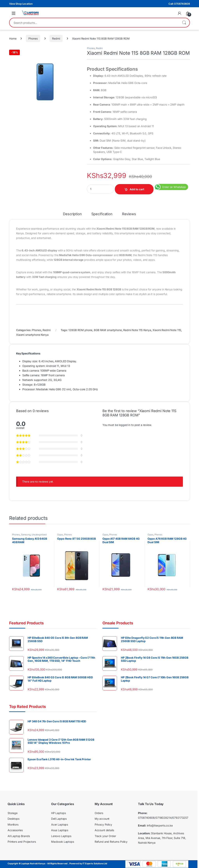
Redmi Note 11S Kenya (137, 330)
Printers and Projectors (22, 842)
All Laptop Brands (19, 836)
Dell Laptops (59, 819)
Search (184, 23)
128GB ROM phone (80, 330)
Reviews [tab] (129, 214)
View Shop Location (21, 4)
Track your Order (105, 836)
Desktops (14, 819)
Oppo (60, 535)
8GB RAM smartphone (108, 330)
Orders (99, 813)
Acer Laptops (60, 824)
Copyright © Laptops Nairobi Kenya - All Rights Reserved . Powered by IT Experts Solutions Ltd (57, 864)
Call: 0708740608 (179, 4)
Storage (13, 813)
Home (13, 38)
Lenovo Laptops (61, 836)
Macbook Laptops (63, 842)
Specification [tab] (102, 214)
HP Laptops (58, 813)
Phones (33, 38)
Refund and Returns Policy (111, 842)
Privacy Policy (103, 824)
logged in (125, 425)
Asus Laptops (60, 830)
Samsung (26, 535)
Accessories (15, 830)
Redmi (56, 38)
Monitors (13, 824)
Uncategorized (39, 535)
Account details (104, 830)
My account (102, 819)
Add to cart (137, 189)
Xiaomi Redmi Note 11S (167, 330)
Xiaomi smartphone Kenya (32, 335)
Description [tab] (72, 214)
